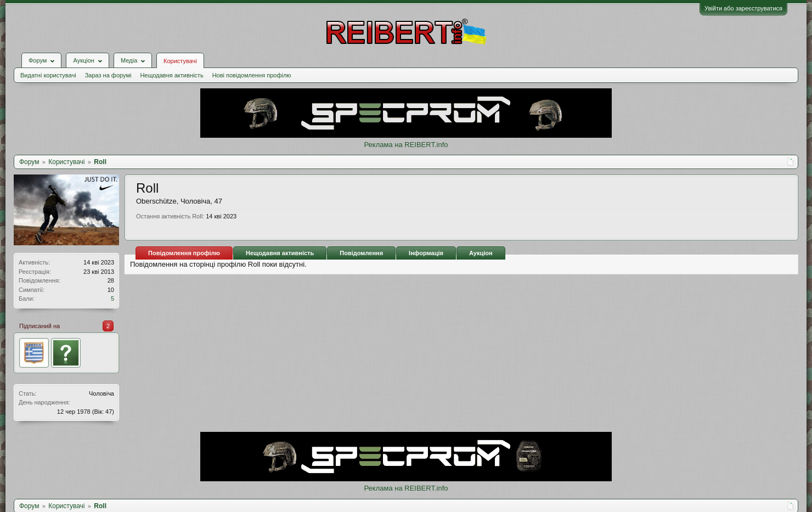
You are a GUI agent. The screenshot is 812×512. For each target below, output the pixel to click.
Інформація (426, 253)
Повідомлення (361, 253)
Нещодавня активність (171, 75)
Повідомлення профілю (184, 253)
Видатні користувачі (48, 75)
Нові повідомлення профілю (252, 75)
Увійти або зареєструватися (743, 8)
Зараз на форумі (108, 75)
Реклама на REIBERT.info (406, 145)
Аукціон (481, 253)
